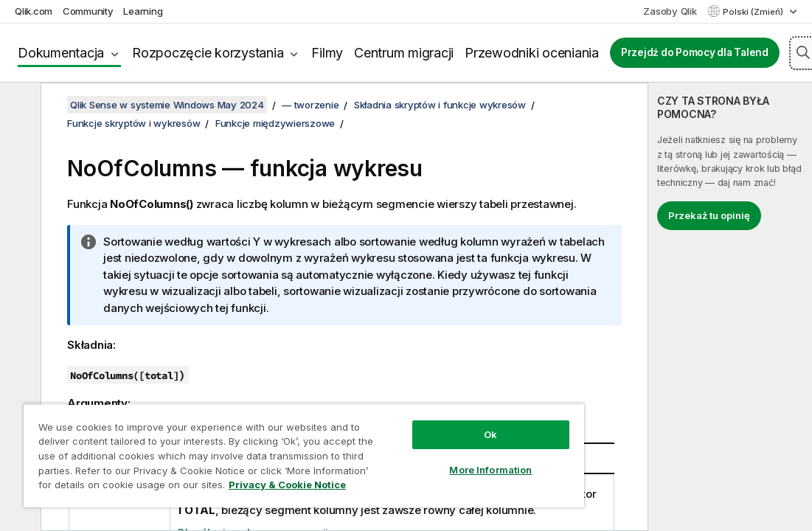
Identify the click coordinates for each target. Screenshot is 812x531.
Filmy (327, 53)
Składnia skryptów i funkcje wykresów (440, 105)
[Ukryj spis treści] (18, 105)
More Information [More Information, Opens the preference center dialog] (490, 470)
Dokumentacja (61, 53)
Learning (143, 11)
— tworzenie (310, 105)
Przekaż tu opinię (709, 215)
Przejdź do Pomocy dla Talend (695, 52)
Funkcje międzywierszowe (275, 123)
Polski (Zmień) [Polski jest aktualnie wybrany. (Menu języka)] (754, 12)
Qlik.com (34, 11)
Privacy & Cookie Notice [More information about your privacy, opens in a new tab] (287, 485)
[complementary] (730, 307)
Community (88, 11)
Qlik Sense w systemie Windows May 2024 (167, 105)
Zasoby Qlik (670, 11)
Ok (490, 434)
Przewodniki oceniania (532, 53)
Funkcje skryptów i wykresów (133, 123)
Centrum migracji (404, 53)
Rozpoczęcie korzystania (208, 53)
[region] (304, 455)
